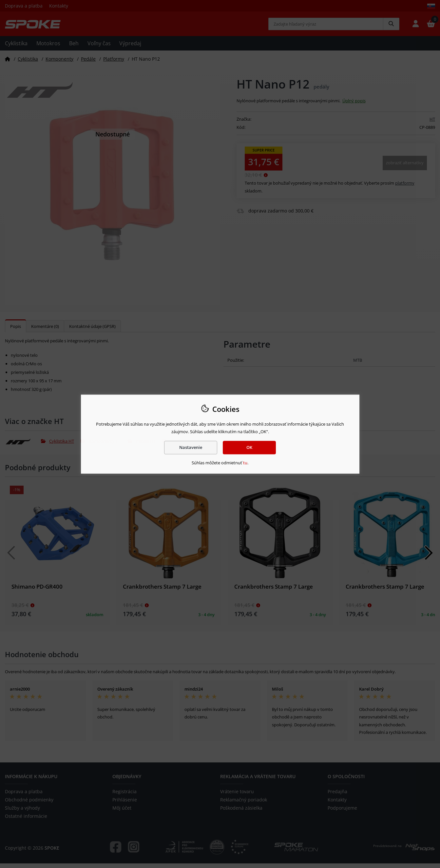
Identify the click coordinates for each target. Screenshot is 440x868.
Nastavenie (191, 447)
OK (249, 447)
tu (245, 463)
